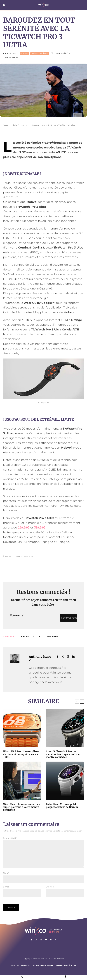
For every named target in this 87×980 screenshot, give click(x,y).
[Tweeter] (40, 637)
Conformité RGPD (43, 970)
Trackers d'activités (39, 53)
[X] (36, 945)
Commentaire (10, 838)
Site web (50, 892)
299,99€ (24, 528)
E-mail (7, 892)
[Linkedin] (51, 945)
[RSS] (55, 945)
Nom (6, 878)
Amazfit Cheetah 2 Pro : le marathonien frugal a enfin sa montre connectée (63, 754)
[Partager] (28, 637)
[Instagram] (41, 945)
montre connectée (25, 556)
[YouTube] (46, 945)
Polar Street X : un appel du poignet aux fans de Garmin (62, 806)
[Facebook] (32, 945)
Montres (24, 53)
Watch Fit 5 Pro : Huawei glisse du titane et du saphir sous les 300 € (21, 754)
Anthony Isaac (10, 53)
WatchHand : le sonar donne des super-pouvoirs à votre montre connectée (21, 807)
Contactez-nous (20, 970)
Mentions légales (66, 970)
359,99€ (40, 528)
